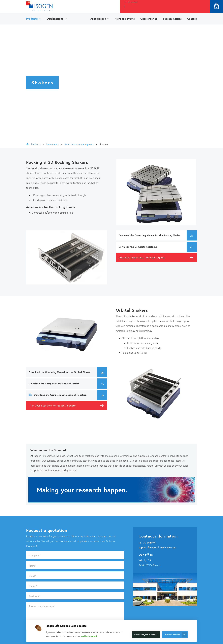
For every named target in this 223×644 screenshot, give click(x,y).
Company (35, 555)
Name (33, 566)
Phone (33, 586)
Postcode (35, 596)
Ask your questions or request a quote (142, 257)
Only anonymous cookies (146, 635)
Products (32, 19)
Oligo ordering (149, 19)
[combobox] (160, 6)
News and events (125, 19)
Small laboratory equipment (79, 144)
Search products (131, 2)
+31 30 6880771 (147, 542)
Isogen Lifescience (27, 144)
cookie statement (89, 636)
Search (205, 6)
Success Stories (172, 19)
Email (32, 576)
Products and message (42, 606)
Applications (55, 19)
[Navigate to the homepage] (39, 6)
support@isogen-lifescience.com (157, 547)
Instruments (53, 144)
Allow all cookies (172, 635)
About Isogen (98, 19)
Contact (192, 19)
